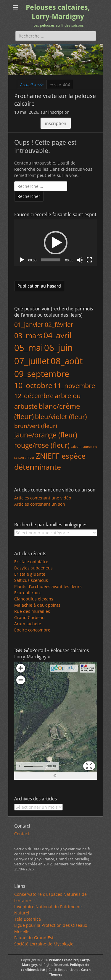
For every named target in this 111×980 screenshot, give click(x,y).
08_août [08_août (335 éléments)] (67, 361)
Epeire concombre (32, 630)
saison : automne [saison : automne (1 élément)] (84, 447)
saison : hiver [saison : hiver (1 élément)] (24, 458)
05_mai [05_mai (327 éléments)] (29, 347)
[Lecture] (22, 260)
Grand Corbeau (29, 617)
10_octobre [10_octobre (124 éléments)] (33, 385)
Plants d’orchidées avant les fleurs (48, 586)
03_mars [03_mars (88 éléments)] (28, 335)
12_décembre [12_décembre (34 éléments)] (34, 396)
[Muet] (80, 260)
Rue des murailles (32, 611)
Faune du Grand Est (34, 938)
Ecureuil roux (27, 593)
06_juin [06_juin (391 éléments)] (58, 348)
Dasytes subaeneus (33, 568)
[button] (56, 243)
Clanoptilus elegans (34, 599)
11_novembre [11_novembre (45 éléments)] (74, 386)
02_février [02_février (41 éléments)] (59, 324)
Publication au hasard (39, 286)
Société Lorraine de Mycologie (44, 944)
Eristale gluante (30, 574)
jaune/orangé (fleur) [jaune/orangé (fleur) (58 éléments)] (46, 435)
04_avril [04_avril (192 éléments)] (58, 335)
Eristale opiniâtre (31, 562)
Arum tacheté (28, 624)
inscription (56, 123)
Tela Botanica (28, 919)
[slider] (51, 260)
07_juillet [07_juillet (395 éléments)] (32, 361)
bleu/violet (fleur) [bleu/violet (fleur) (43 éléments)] (61, 417)
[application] (56, 243)
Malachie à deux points (37, 605)
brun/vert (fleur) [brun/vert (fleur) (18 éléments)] (36, 426)
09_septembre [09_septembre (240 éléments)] (42, 374)
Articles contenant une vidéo (43, 498)
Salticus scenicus (31, 580)
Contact (22, 834)
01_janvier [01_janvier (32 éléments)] (29, 325)
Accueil (32, 85)
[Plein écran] (89, 260)
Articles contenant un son (40, 504)
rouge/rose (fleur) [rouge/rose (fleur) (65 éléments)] (42, 445)
